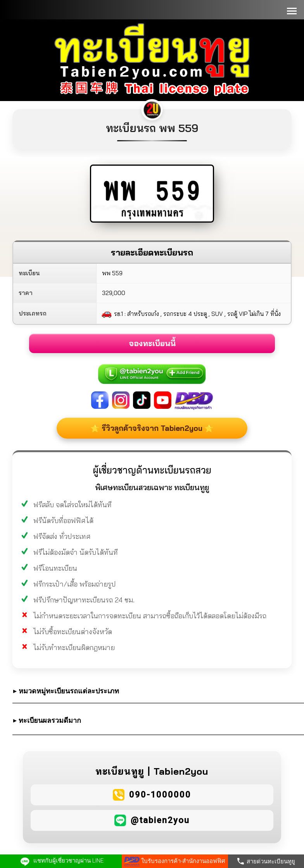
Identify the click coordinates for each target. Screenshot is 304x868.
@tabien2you (160, 820)
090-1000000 (160, 795)
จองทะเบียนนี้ (152, 343)
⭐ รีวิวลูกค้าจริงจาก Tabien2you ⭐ (152, 428)
